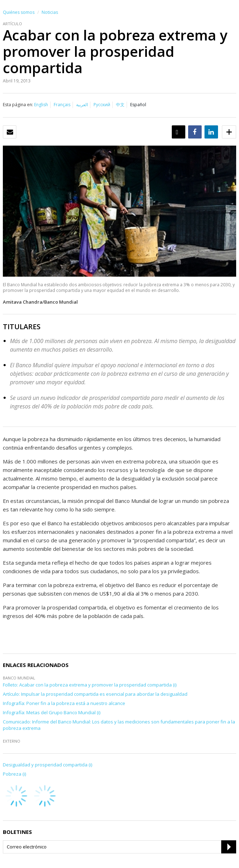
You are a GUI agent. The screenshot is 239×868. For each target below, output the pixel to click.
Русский (102, 105)
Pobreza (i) (14, 774)
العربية (82, 105)
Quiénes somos (19, 12)
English (41, 105)
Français (62, 105)
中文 (120, 105)
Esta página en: (18, 105)
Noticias (50, 12)
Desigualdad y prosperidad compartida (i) (47, 765)
